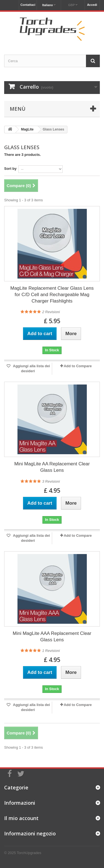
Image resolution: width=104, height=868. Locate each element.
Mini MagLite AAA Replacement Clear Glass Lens (52, 637)
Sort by (10, 169)
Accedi (92, 5)
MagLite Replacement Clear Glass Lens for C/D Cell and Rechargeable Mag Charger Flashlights (52, 295)
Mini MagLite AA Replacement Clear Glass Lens (52, 467)
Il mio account (21, 818)
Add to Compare (78, 366)
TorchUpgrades (29, 853)
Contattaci (28, 5)
